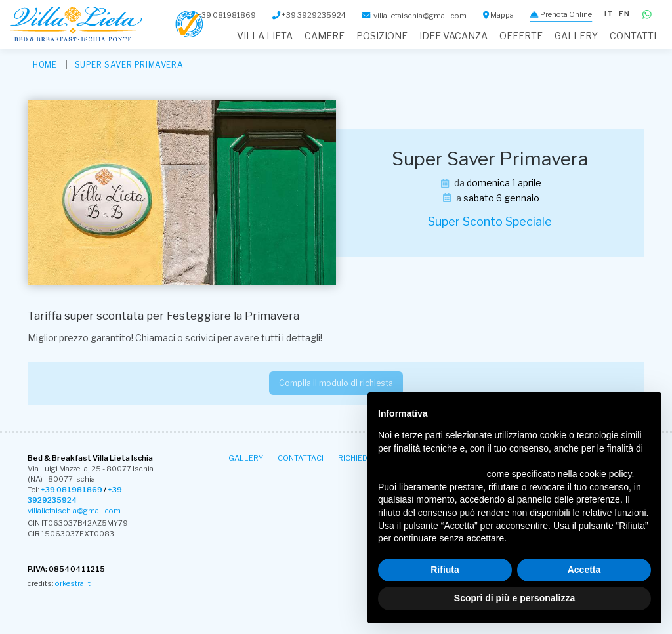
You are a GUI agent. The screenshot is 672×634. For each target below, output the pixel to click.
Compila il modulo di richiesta (336, 383)
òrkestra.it (73, 583)
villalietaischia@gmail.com (74, 511)
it (609, 14)
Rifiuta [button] (445, 570)
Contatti (633, 36)
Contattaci (301, 458)
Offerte (521, 36)
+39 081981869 (72, 490)
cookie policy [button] (605, 474)
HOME (45, 65)
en (624, 14)
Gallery (576, 36)
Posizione (382, 36)
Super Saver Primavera (129, 65)
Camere (325, 36)
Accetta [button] (584, 570)
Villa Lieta (265, 36)
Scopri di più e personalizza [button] (514, 598)
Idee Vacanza (453, 36)
